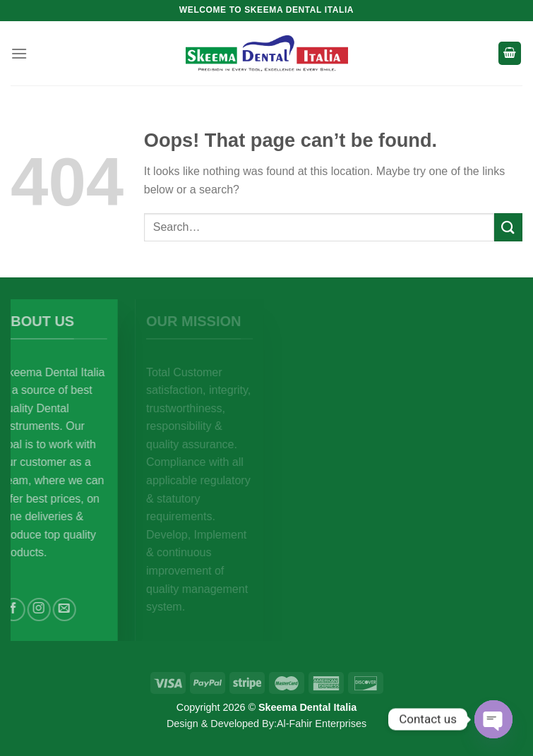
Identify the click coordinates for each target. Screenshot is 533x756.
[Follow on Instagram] (55, 610)
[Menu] (19, 53)
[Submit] (508, 227)
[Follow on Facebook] (30, 610)
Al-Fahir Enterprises (322, 724)
